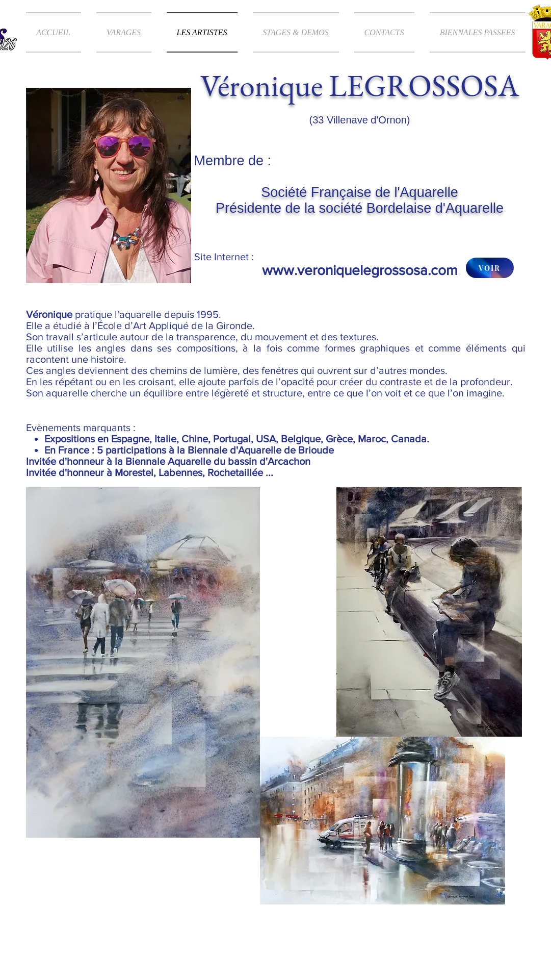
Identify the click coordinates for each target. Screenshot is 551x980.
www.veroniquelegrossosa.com (360, 270)
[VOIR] (490, 268)
